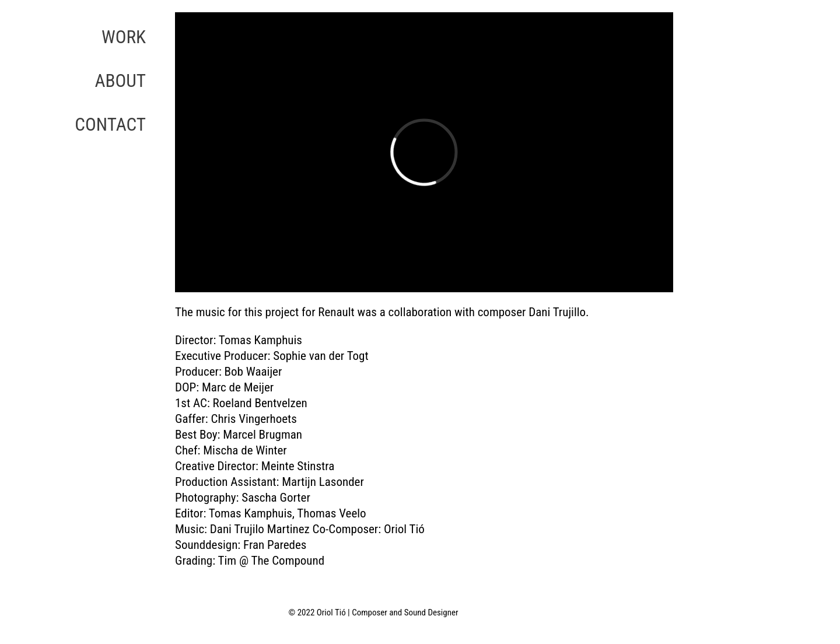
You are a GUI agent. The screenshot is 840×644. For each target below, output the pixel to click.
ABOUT (120, 81)
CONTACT (110, 125)
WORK (124, 37)
